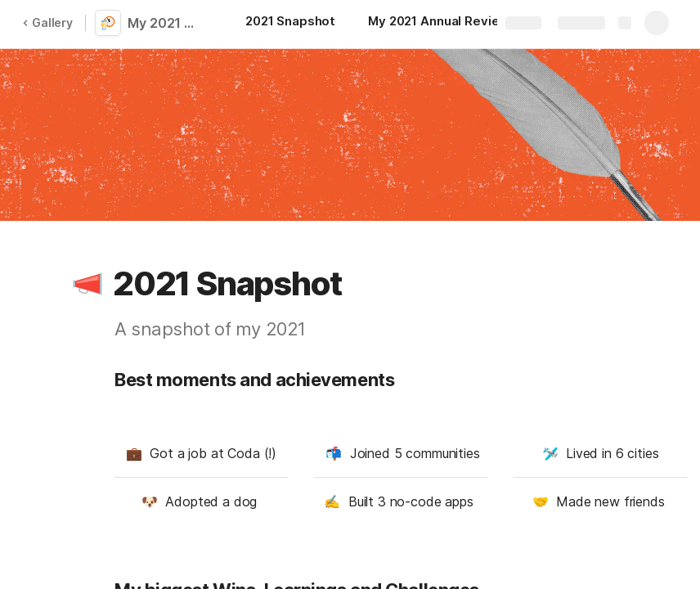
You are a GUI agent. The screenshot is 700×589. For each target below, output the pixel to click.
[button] (87, 284)
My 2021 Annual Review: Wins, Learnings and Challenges (165, 23)
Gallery (47, 22)
